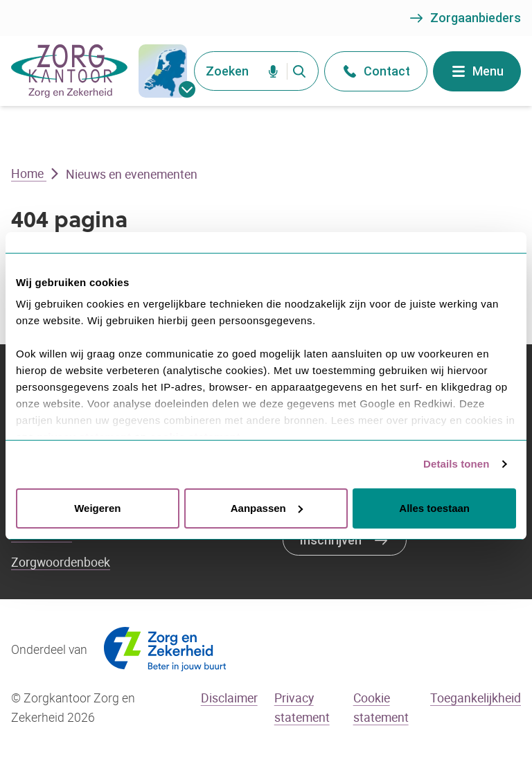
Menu (477, 71)
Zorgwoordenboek (61, 562)
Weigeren (97, 508)
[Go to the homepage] (69, 71)
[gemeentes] (163, 71)
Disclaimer (229, 698)
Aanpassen (267, 508)
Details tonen (456, 464)
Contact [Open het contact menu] (376, 71)
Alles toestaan (434, 508)
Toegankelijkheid (476, 698)
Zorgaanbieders (464, 18)
